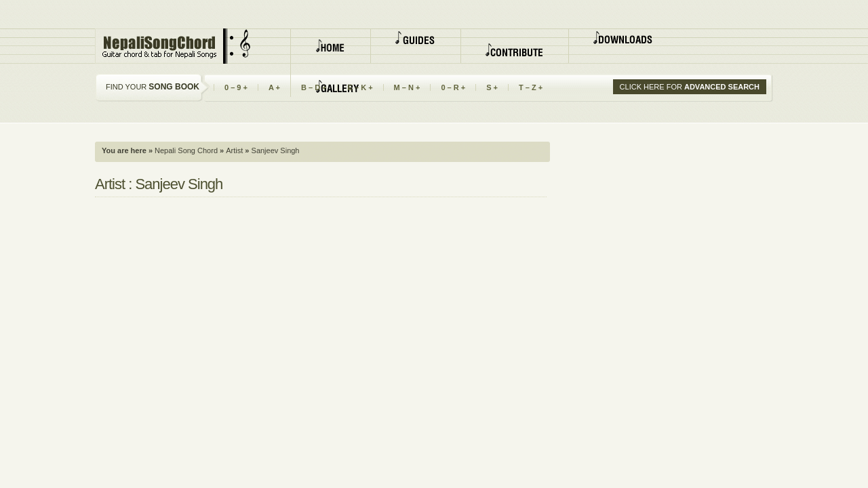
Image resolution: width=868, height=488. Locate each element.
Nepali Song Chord (185, 150)
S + (492, 87)
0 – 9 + (236, 87)
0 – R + (453, 87)
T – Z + (531, 87)
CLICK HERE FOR (690, 87)
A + (274, 87)
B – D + (314, 87)
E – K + (360, 87)
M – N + (407, 87)
